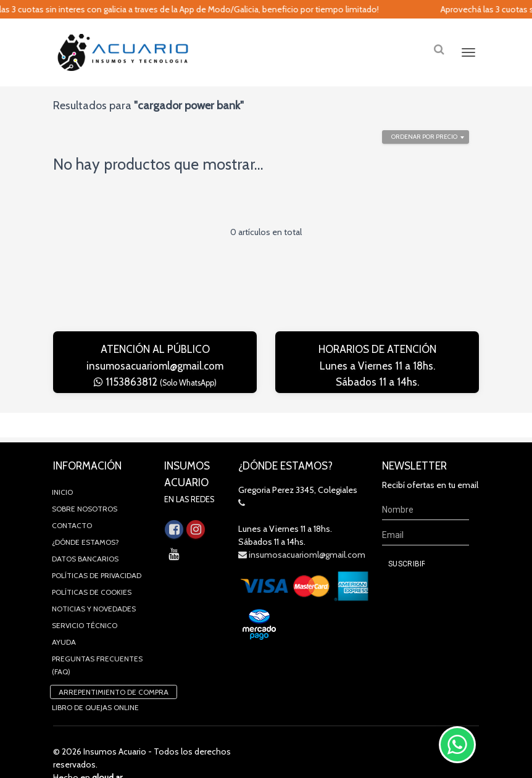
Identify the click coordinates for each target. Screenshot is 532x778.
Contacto (72, 501)
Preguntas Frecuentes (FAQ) (97, 640)
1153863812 (155, 382)
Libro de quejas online (95, 683)
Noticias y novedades (94, 584)
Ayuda (64, 617)
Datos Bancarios (85, 534)
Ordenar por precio (424, 137)
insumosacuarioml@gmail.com (155, 366)
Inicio (62, 467)
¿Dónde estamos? (85, 517)
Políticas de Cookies (92, 567)
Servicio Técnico (85, 601)
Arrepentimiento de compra (114, 667)
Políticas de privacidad (97, 551)
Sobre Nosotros (85, 484)
